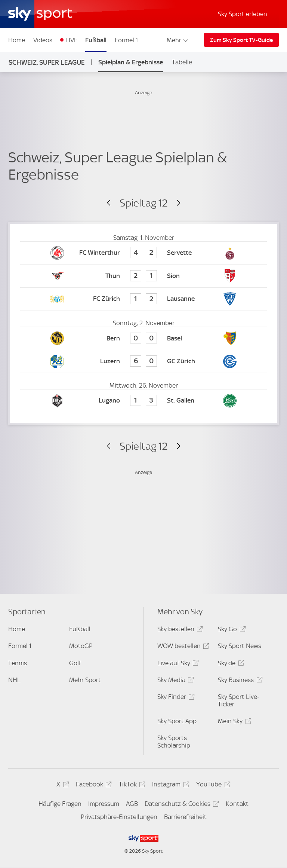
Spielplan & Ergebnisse (131, 62)
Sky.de (230, 664)
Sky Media (175, 681)
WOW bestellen (182, 647)
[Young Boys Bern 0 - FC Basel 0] (143, 338)
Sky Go (231, 630)
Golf (75, 663)
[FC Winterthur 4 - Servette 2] (143, 253)
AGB (132, 804)
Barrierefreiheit (185, 817)
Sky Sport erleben (243, 14)
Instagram (169, 786)
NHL (14, 680)
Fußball (96, 40)
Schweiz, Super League (47, 62)
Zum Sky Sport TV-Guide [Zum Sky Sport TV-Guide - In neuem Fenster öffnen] (241, 40)
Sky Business (239, 681)
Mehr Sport (85, 680)
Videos (43, 40)
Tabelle (182, 62)
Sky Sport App (177, 721)
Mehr (178, 40)
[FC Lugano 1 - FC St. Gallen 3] (143, 401)
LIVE (71, 40)
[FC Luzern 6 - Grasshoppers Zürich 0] (143, 362)
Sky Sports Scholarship (174, 742)
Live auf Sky (177, 664)
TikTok (131, 786)
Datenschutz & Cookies (181, 805)
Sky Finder (175, 698)
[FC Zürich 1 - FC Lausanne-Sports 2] (143, 299)
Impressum (104, 804)
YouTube (212, 786)
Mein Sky (233, 722)
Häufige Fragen (60, 804)
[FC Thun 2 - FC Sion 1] (143, 276)
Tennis (18, 663)
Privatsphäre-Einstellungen (119, 817)
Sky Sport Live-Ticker (239, 700)
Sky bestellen (179, 630)
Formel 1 (126, 40)
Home (17, 40)
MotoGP (81, 646)
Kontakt (237, 804)
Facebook (93, 786)
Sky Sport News (240, 646)
